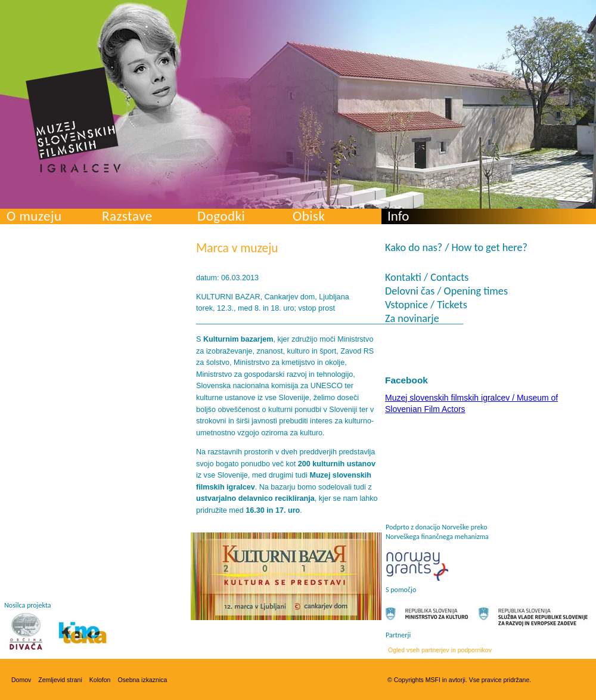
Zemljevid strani (60, 680)
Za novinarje (412, 318)
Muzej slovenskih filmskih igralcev (73, 120)
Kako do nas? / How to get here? (456, 247)
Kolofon (100, 680)
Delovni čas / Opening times (446, 291)
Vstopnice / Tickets (426, 305)
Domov (21, 680)
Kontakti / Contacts (427, 277)
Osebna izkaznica (142, 680)
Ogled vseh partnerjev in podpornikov (440, 650)
